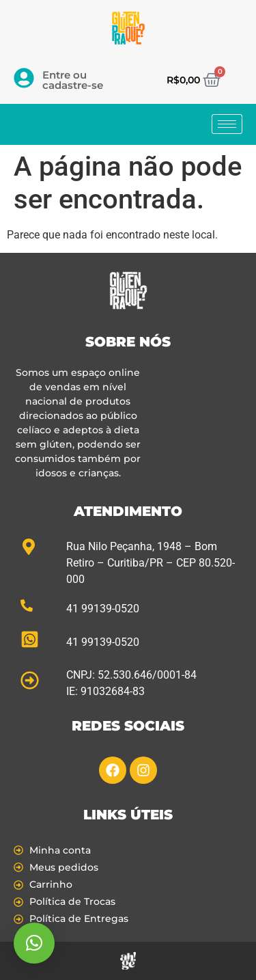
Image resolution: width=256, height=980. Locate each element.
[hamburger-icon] (227, 124)
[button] (34, 943)
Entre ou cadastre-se (73, 80)
